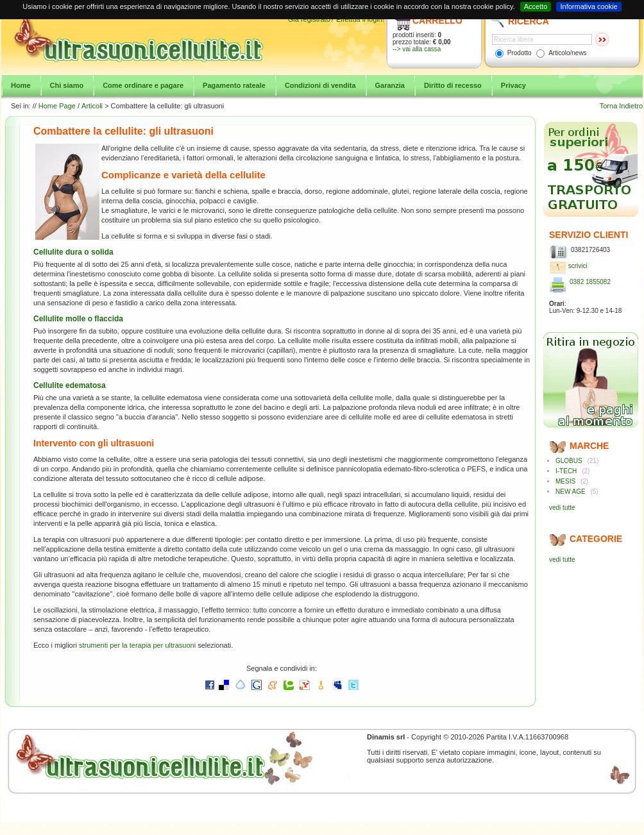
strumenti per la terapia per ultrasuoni (137, 645)
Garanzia (390, 85)
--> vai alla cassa (417, 49)
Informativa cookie (589, 6)
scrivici (578, 266)
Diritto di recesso (453, 85)
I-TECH (566, 471)
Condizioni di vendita (320, 85)
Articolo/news (567, 53)
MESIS (565, 481)
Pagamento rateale (234, 85)
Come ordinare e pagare (143, 85)
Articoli (92, 106)
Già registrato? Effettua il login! (336, 19)
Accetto (536, 6)
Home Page (57, 106)
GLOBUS (569, 461)
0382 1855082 (590, 282)
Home (21, 85)
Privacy (513, 85)
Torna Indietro (621, 106)
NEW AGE (571, 492)
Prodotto (520, 53)
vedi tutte (562, 508)
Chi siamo (67, 85)
